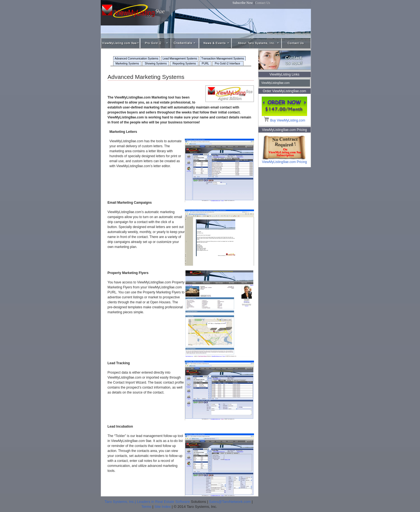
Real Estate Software (173, 502)
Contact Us (263, 3)
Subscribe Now (243, 3)
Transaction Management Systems (223, 59)
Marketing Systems (127, 64)
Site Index (163, 507)
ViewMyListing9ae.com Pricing (285, 160)
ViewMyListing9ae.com (276, 83)
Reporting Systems (184, 64)
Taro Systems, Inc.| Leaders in (130, 502)
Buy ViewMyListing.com (284, 120)
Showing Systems (156, 64)
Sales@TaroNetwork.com (230, 502)
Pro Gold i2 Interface (228, 64)
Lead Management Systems (180, 59)
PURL (205, 64)
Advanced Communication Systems (137, 59)
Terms (146, 507)
